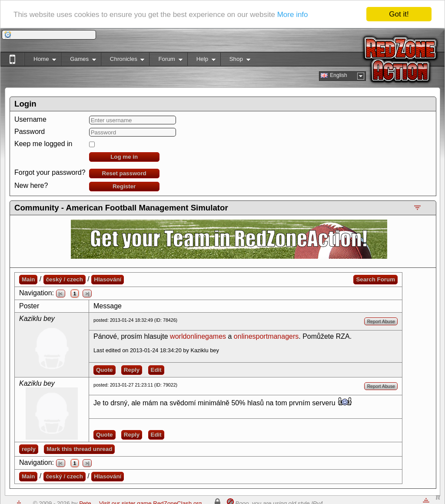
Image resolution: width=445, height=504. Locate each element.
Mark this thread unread (79, 449)
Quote (105, 370)
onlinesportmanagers (266, 336)
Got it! (399, 14)
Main (28, 279)
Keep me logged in (43, 144)
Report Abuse (381, 321)
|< (61, 294)
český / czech (65, 279)
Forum (166, 61)
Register (124, 186)
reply (29, 449)
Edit (156, 370)
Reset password (124, 173)
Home (40, 61)
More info (293, 14)
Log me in (124, 157)
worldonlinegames (198, 336)
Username (30, 119)
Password (30, 132)
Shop (235, 61)
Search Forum (375, 279)
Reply (132, 370)
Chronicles (123, 61)
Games (78, 61)
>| (87, 294)
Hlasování (108, 279)
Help (201, 61)
